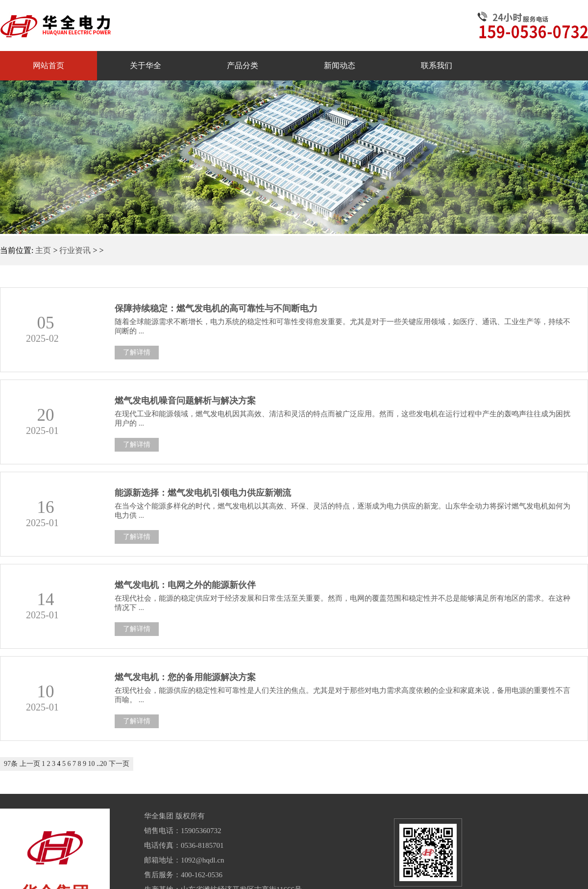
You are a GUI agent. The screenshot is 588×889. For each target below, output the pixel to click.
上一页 (30, 764)
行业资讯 (75, 250)
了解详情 (137, 352)
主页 (43, 250)
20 (103, 764)
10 (92, 764)
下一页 (119, 764)
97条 (11, 764)
